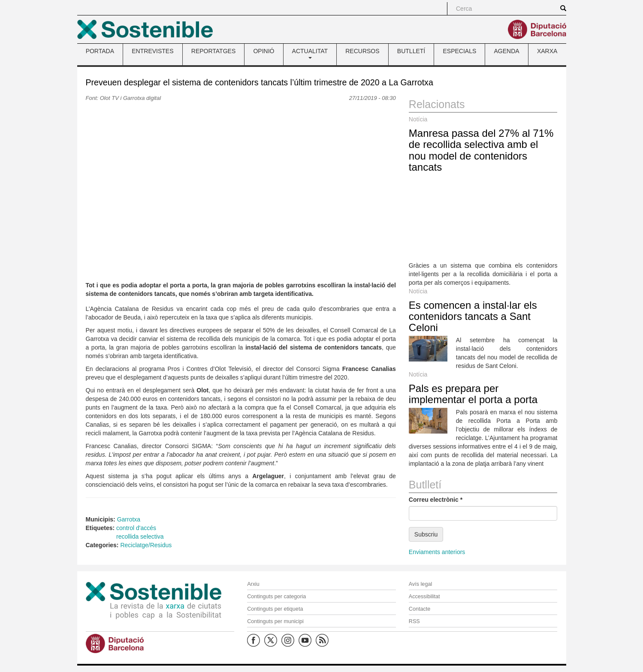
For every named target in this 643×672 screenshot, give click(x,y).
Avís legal (420, 584)
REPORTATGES (213, 51)
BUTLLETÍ (411, 51)
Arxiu (253, 584)
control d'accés (136, 528)
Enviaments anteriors (437, 552)
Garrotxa (129, 519)
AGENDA (507, 51)
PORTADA (100, 51)
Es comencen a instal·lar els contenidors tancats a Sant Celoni (473, 316)
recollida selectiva (140, 536)
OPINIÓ (264, 51)
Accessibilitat (424, 597)
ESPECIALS (459, 51)
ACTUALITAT (310, 53)
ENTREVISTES (152, 51)
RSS (414, 621)
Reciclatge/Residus (146, 545)
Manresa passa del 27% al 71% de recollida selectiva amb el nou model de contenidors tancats (481, 150)
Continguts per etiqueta (275, 609)
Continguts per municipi (275, 621)
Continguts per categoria (276, 597)
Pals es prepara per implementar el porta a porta (473, 394)
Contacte (420, 609)
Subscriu (426, 534)
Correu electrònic (436, 500)
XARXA (547, 51)
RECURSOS (362, 51)
